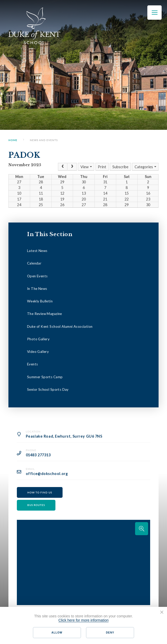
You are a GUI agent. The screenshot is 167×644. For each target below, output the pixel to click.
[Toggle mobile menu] (154, 13)
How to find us (40, 492)
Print (102, 167)
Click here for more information (84, 620)
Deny (110, 633)
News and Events (44, 140)
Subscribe (120, 167)
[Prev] (63, 167)
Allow (57, 633)
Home (13, 140)
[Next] (72, 167)
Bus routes (36, 505)
